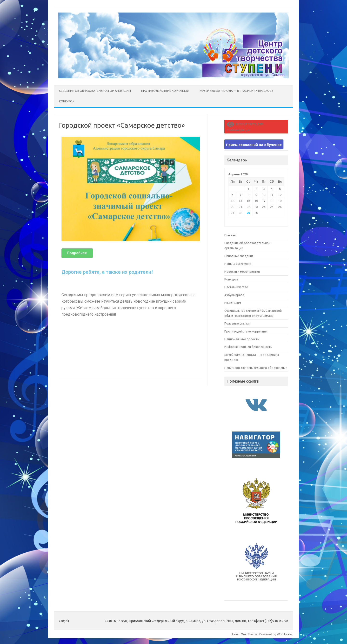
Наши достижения (238, 264)
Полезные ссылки (237, 323)
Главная (230, 235)
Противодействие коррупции (165, 91)
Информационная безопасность (248, 347)
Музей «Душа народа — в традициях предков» (236, 91)
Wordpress (285, 634)
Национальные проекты (242, 339)
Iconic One (239, 634)
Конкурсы (67, 101)
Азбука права (234, 295)
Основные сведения (239, 256)
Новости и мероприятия (242, 272)
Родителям (233, 303)
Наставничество (236, 287)
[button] (77, 253)
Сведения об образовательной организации (95, 91)
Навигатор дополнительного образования (256, 368)
